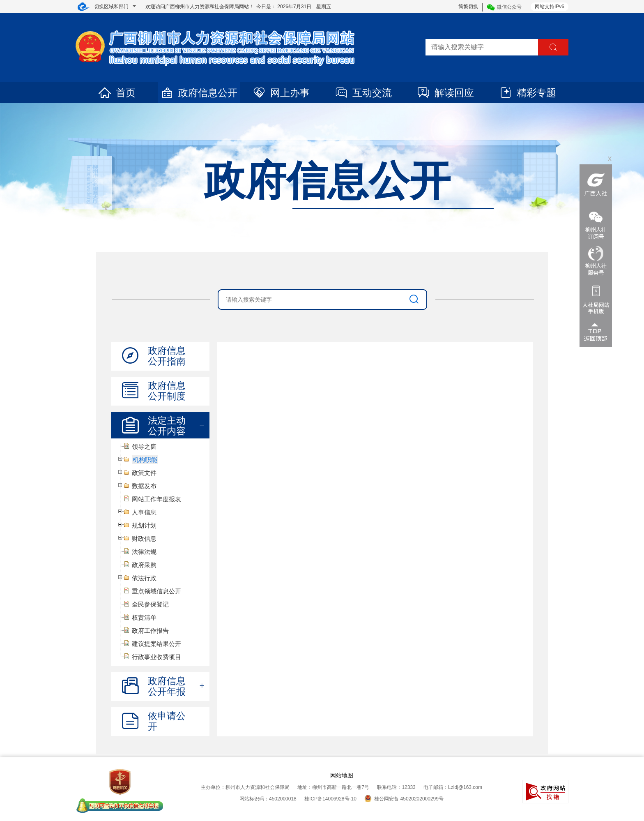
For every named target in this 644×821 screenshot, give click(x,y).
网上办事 (281, 93)
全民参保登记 (150, 604)
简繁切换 (468, 7)
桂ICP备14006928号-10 (330, 799)
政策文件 (144, 473)
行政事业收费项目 (156, 657)
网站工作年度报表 (156, 499)
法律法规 (144, 552)
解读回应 (445, 93)
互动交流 (363, 93)
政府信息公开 (199, 93)
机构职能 (145, 460)
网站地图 (342, 775)
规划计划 (144, 525)
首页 (117, 93)
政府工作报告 (150, 631)
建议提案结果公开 (156, 644)
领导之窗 (144, 446)
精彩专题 (527, 93)
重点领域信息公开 (156, 591)
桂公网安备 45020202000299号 (404, 799)
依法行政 (144, 578)
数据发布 (144, 486)
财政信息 (144, 538)
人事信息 (144, 512)
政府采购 (144, 565)
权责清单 (144, 617)
